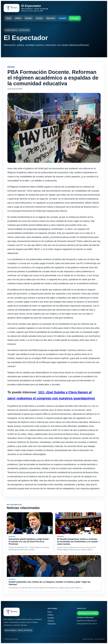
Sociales (29, 18)
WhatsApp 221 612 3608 (88, 613)
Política (18, 18)
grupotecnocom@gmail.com (87, 621)
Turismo (39, 18)
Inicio (50, 612)
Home (9, 18)
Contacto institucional (85, 617)
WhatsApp (75, 18)
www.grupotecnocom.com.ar (87, 624)
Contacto (63, 18)
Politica (11, 67)
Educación (51, 18)
